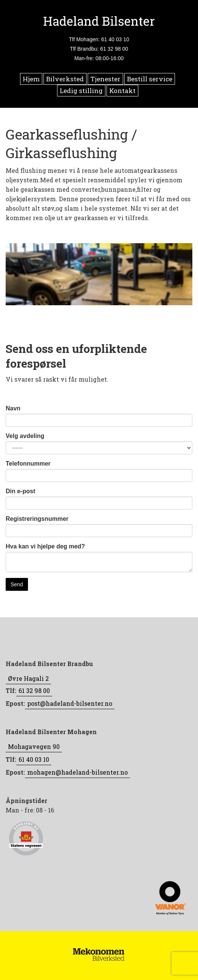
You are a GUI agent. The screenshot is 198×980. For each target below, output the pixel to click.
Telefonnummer (28, 464)
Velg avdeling (25, 436)
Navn (13, 408)
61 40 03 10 (34, 759)
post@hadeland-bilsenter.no (70, 703)
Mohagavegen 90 (34, 746)
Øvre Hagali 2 (28, 678)
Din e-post (20, 491)
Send (17, 584)
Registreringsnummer (37, 519)
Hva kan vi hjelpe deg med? (45, 546)
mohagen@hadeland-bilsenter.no (77, 772)
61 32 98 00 (34, 690)
